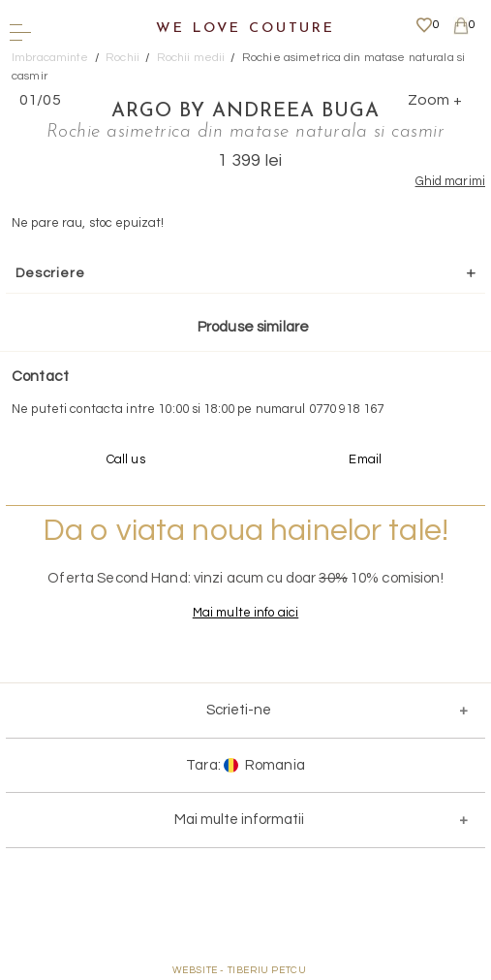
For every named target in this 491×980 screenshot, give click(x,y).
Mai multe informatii (239, 820)
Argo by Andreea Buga (245, 111)
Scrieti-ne (239, 710)
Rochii (123, 58)
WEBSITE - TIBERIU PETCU (240, 970)
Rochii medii (191, 58)
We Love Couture (245, 29)
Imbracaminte (50, 58)
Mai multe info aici (245, 613)
